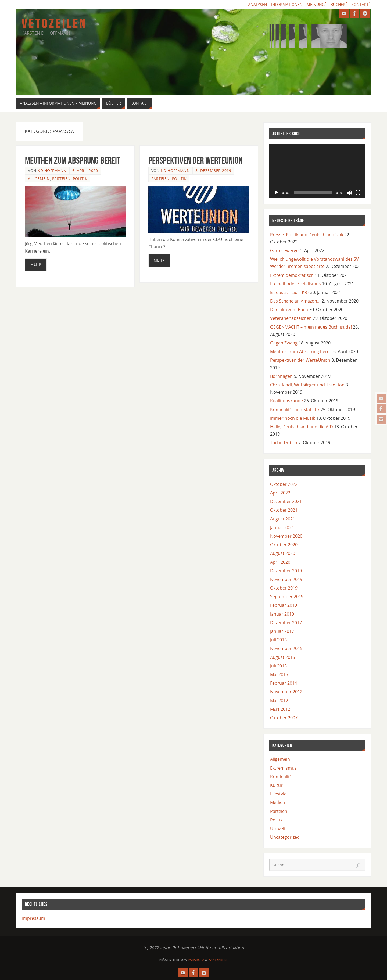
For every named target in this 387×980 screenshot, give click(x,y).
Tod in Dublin (284, 443)
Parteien (61, 179)
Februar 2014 (284, 683)
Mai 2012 (279, 701)
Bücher (338, 4)
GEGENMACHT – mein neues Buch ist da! (311, 327)
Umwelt (278, 828)
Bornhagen (281, 376)
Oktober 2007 (284, 718)
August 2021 (283, 519)
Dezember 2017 (286, 623)
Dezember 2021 (286, 501)
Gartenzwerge (284, 250)
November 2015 (286, 648)
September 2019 (287, 597)
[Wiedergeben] (276, 193)
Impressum (34, 918)
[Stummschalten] (349, 193)
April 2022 (280, 493)
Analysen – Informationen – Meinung (286, 4)
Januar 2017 (282, 631)
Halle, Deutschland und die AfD (302, 427)
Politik (80, 179)
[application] (317, 171)
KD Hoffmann (52, 170)
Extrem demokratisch (292, 275)
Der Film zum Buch (289, 310)
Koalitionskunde (286, 401)
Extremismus (283, 768)
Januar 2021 (282, 527)
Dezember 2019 (286, 571)
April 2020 (280, 562)
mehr (36, 264)
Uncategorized (285, 837)
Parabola (196, 960)
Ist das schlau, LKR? (290, 292)
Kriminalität (282, 777)
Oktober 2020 (284, 545)
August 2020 (283, 553)
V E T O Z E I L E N (53, 24)
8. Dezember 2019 (213, 170)
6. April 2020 (85, 170)
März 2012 (280, 709)
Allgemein (39, 179)
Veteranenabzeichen (291, 318)
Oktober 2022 (284, 484)
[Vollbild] (358, 193)
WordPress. (218, 960)
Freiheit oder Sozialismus (295, 284)
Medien (278, 802)
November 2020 (286, 536)
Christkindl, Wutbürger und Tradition (307, 385)
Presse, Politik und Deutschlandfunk (307, 235)
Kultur (276, 785)
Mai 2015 (279, 674)
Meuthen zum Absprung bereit (73, 160)
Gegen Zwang (284, 343)
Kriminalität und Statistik (295, 410)
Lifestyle (278, 794)
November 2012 (286, 692)
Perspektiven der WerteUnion (195, 160)
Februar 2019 (284, 605)
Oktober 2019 (284, 588)
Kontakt (360, 4)
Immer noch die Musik (293, 418)
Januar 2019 (282, 614)
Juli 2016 (278, 640)
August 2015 (283, 657)
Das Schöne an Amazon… (295, 301)
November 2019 (286, 579)
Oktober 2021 (284, 510)
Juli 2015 (278, 666)
